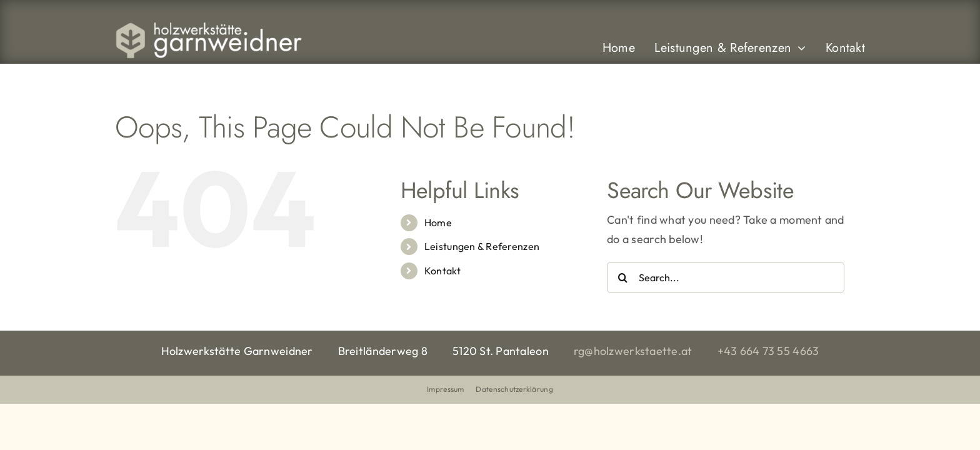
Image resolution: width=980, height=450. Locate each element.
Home (438, 222)
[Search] (622, 277)
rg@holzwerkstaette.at (633, 351)
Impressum (445, 389)
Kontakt (442, 271)
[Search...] (726, 277)
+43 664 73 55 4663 (768, 351)
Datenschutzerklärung (514, 389)
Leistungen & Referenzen (482, 246)
